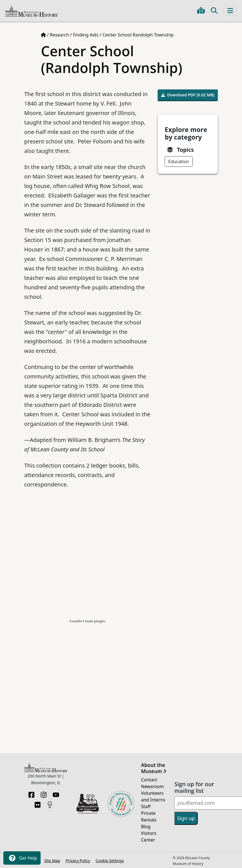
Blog (146, 827)
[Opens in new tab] (88, 803)
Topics (185, 150)
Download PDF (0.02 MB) (188, 95)
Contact (149, 780)
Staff (146, 806)
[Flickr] (38, 803)
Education (179, 162)
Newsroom (152, 786)
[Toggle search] (214, 11)
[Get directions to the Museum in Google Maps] (201, 11)
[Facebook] (31, 793)
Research (59, 35)
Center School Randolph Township (138, 35)
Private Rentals (149, 816)
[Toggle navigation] (230, 11)
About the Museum (154, 768)
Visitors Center (149, 837)
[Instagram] (44, 793)
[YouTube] (56, 793)
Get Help (22, 858)
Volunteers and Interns (153, 796)
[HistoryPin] (50, 803)
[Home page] (43, 35)
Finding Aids (86, 35)
